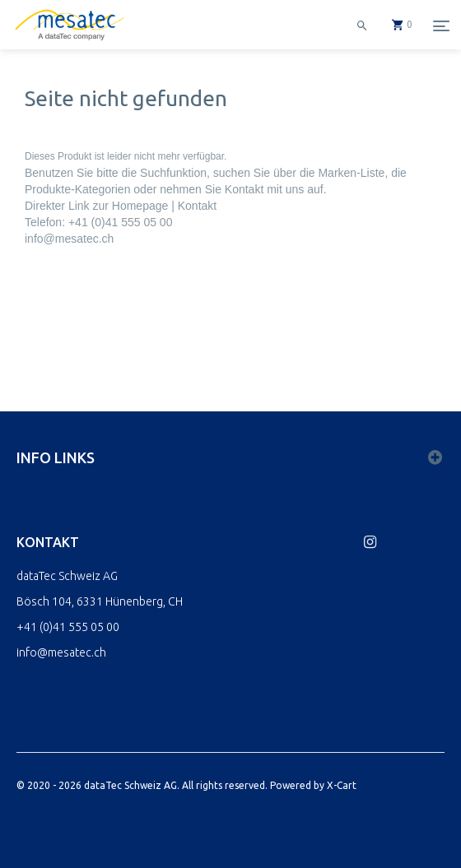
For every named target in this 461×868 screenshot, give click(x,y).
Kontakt (197, 206)
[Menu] (441, 26)
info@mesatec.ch (69, 239)
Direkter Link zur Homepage (96, 206)
